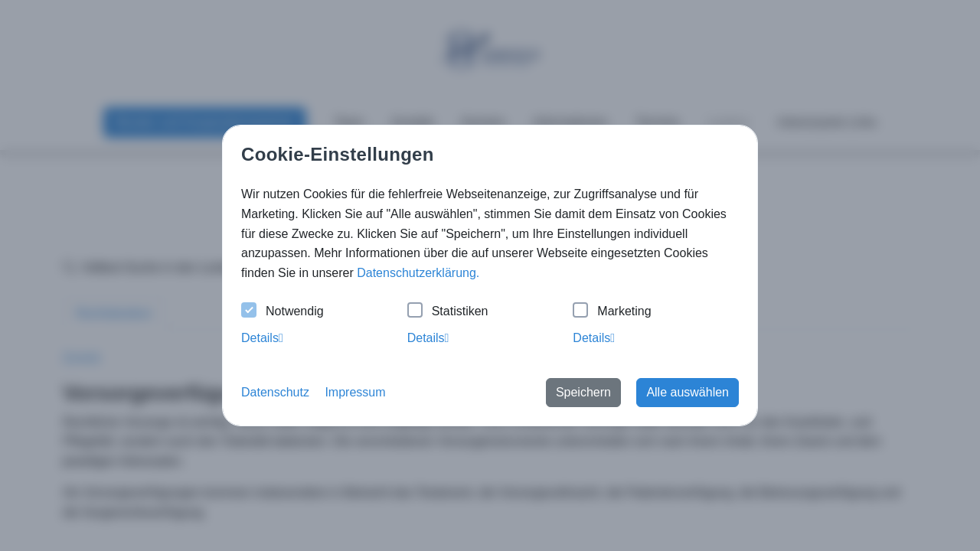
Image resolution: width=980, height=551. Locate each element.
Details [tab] (262, 338)
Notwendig (283, 312)
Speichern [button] (583, 392)
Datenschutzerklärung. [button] (418, 273)
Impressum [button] (355, 392)
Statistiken (448, 312)
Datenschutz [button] (275, 392)
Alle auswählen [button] (688, 392)
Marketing (612, 312)
